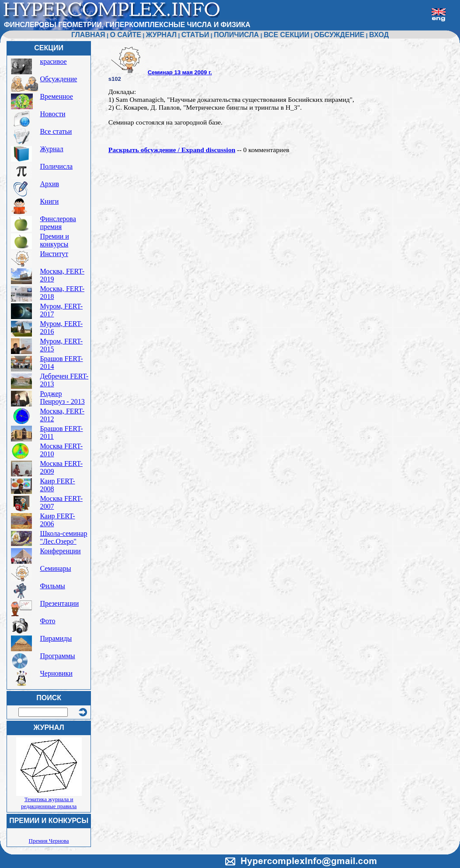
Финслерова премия (58, 223)
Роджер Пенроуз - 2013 (62, 398)
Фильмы (52, 586)
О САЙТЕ (125, 35)
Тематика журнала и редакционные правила (49, 803)
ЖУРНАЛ (161, 35)
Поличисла (56, 166)
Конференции (60, 551)
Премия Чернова (49, 841)
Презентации (59, 603)
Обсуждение (58, 79)
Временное (56, 96)
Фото (47, 621)
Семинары (55, 568)
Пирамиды (56, 638)
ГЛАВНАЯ (88, 35)
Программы (57, 656)
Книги (49, 201)
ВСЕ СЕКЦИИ (286, 35)
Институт (54, 254)
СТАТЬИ (195, 35)
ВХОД (379, 35)
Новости (52, 114)
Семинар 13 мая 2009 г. (180, 72)
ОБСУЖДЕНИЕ (339, 35)
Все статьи (56, 131)
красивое (53, 61)
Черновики (56, 673)
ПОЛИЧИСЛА (236, 35)
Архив (49, 184)
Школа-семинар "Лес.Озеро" (63, 537)
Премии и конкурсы (54, 240)
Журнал (51, 149)
